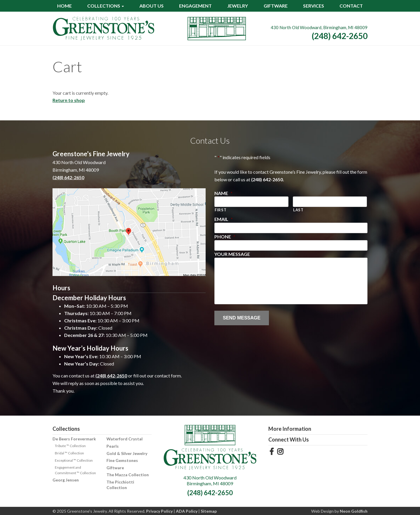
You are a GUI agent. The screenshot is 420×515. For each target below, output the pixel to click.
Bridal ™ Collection (69, 453)
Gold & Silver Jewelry (127, 453)
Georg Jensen (66, 480)
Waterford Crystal (125, 439)
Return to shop (69, 100)
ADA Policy (187, 511)
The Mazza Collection (128, 475)
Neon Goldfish (354, 511)
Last (298, 210)
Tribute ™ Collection (70, 446)
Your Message (232, 254)
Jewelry (238, 6)
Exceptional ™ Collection (74, 460)
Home (64, 6)
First (220, 210)
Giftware (276, 6)
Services (314, 6)
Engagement (195, 6)
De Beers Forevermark (74, 439)
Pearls (113, 446)
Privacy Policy (159, 511)
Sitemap (209, 511)
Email (224, 219)
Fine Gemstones (122, 460)
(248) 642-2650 (340, 36)
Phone (225, 237)
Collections (104, 6)
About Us (152, 6)
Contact (351, 6)
